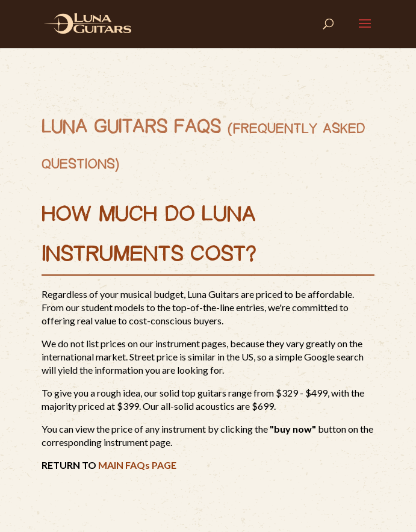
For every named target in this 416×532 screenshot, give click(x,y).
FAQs (197, 128)
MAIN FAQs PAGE (137, 465)
